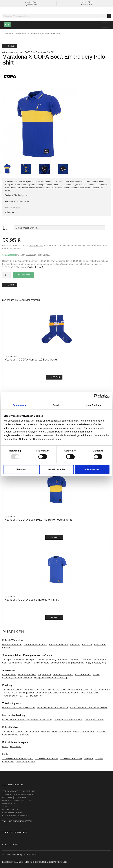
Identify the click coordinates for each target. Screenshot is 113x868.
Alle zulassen (92, 469)
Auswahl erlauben (56, 469)
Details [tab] (56, 405)
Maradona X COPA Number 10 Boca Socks (31, 360)
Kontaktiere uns (58, 862)
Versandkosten (36, 246)
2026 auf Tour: (87, 2)
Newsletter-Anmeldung (17, 800)
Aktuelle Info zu (31, 2)
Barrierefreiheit (13, 813)
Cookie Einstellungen (16, 816)
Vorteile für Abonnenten (18, 794)
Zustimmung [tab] (20, 405)
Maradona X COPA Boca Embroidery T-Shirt (32, 600)
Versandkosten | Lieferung (19, 791)
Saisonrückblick (87, 5)
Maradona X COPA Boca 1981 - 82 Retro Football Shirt (38, 520)
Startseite (9, 33)
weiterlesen (9, 212)
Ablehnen (21, 469)
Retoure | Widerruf (14, 797)
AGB (5, 807)
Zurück (10, 46)
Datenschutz (10, 810)
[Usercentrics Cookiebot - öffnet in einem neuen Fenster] (96, 396)
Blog (5, 862)
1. (5, 228)
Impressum (9, 803)
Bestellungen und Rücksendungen (28, 862)
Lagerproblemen (31, 5)
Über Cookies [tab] (93, 405)
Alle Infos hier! (36, 267)
